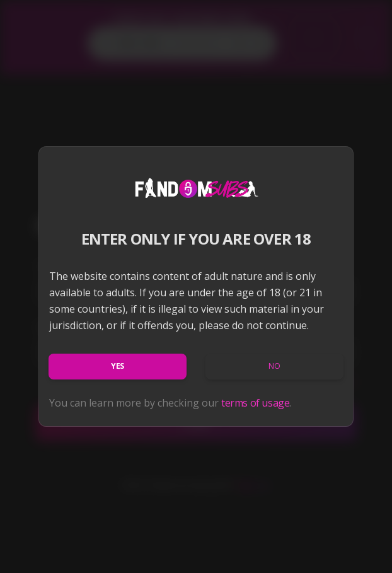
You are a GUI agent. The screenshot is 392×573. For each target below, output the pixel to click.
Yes (118, 366)
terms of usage (255, 403)
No (274, 366)
